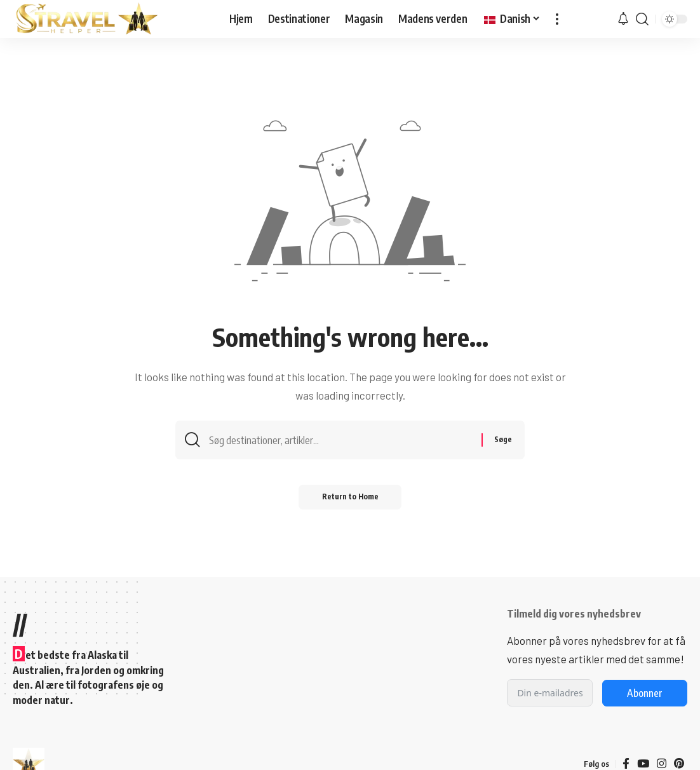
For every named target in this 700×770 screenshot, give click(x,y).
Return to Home (350, 500)
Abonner (645, 693)
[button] (557, 19)
